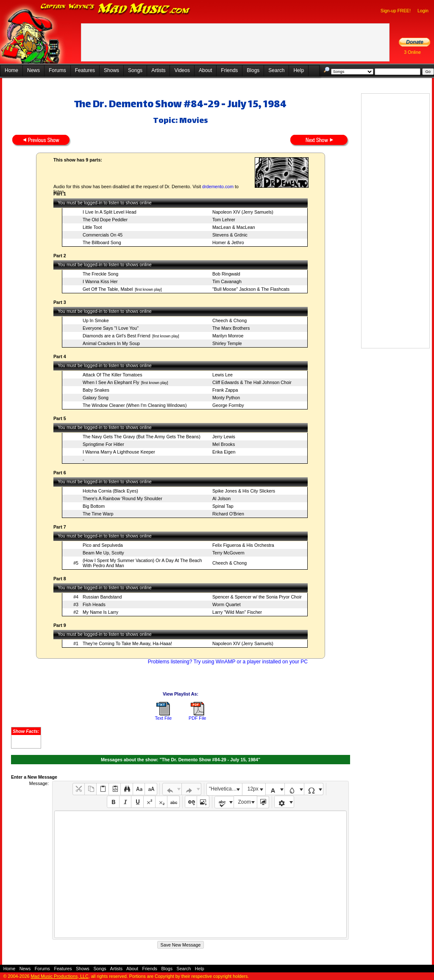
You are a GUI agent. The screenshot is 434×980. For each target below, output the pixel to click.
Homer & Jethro (228, 242)
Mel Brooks (224, 444)
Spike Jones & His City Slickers (244, 491)
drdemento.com (218, 187)
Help (299, 70)
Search (276, 70)
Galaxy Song (96, 398)
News (33, 70)
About (205, 70)
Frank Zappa (225, 390)
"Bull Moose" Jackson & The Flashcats (251, 289)
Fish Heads (94, 604)
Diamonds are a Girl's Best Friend (117, 336)
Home (11, 70)
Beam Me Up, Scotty (103, 553)
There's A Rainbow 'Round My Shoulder (122, 498)
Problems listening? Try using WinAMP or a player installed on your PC (228, 662)
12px (253, 789)
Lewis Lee (223, 375)
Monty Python (226, 398)
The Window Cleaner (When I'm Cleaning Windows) (135, 405)
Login (423, 11)
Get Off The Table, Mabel (108, 289)
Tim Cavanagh (227, 281)
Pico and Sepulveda (103, 545)
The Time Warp (98, 514)
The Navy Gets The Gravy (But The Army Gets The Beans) (142, 437)
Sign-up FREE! (396, 11)
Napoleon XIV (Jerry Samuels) (243, 212)
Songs (135, 70)
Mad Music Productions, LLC (59, 976)
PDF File (197, 718)
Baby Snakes (96, 390)
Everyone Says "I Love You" (111, 328)
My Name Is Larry (100, 612)
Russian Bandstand (102, 597)
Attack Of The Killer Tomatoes (113, 375)
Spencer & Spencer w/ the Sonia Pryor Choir (257, 597)
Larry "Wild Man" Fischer (237, 612)
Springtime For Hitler (103, 444)
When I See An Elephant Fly (111, 382)
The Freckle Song (100, 274)
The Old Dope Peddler (105, 220)
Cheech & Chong (230, 320)
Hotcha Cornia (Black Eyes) (110, 491)
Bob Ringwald (226, 274)
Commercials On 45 (103, 235)
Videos (182, 70)
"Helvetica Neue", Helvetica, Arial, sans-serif (225, 789)
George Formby (228, 405)
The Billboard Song (102, 242)
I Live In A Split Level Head (110, 212)
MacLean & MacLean (234, 227)
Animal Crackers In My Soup (111, 343)
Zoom (245, 802)
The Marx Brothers (231, 328)
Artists (158, 70)
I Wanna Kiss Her (100, 281)
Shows (111, 70)
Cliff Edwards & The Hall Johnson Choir (252, 382)
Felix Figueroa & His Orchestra (243, 545)
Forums (57, 70)
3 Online (412, 52)
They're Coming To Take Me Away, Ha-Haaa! (127, 643)
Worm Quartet (227, 604)
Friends (229, 70)
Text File (163, 718)
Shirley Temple (227, 343)
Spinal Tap (223, 506)
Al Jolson (221, 498)
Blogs (253, 70)
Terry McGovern (228, 553)
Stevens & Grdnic (230, 235)
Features (85, 70)
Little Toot (92, 227)
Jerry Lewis (224, 437)
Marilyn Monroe (228, 336)
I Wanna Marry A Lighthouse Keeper (119, 452)
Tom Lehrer (224, 220)
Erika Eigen (224, 452)
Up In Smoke (96, 320)
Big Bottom (94, 506)
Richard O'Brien (228, 514)
